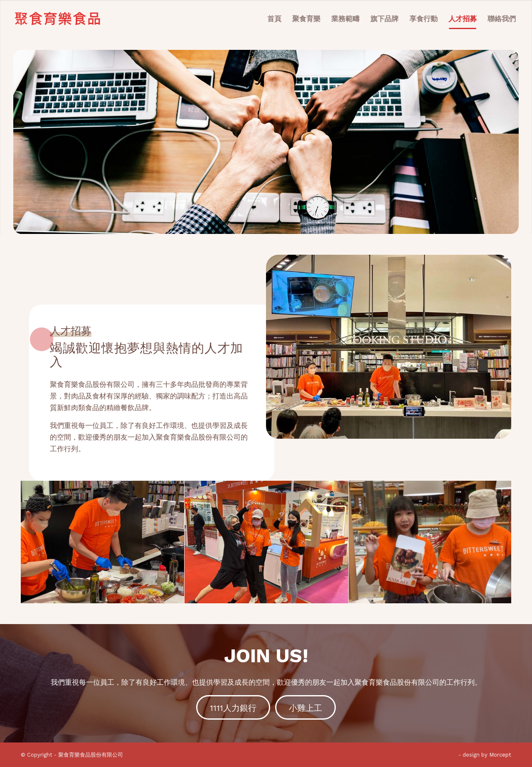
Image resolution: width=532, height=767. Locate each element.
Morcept (500, 755)
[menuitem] (274, 19)
